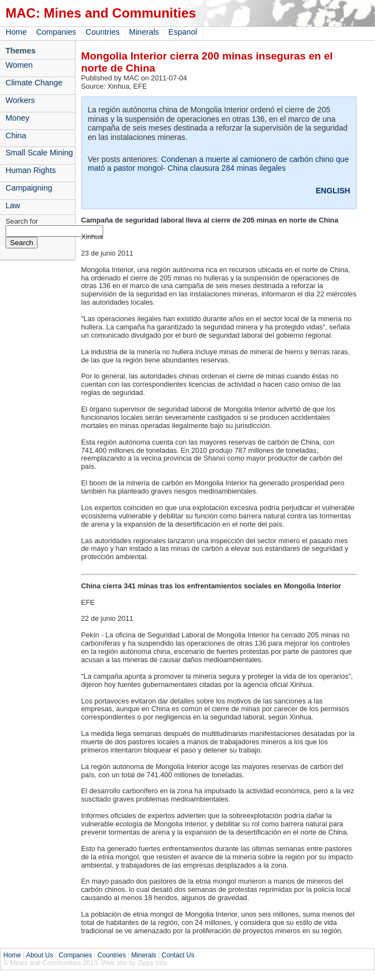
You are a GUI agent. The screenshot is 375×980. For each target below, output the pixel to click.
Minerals (144, 32)
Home (16, 32)
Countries (103, 32)
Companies (56, 32)
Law (13, 205)
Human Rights (31, 170)
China (16, 136)
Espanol (183, 32)
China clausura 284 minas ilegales (227, 168)
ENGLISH (333, 191)
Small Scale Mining (39, 153)
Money (17, 118)
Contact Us (178, 955)
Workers (20, 100)
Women (19, 65)
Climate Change (34, 83)
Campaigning (29, 188)
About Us (39, 955)
